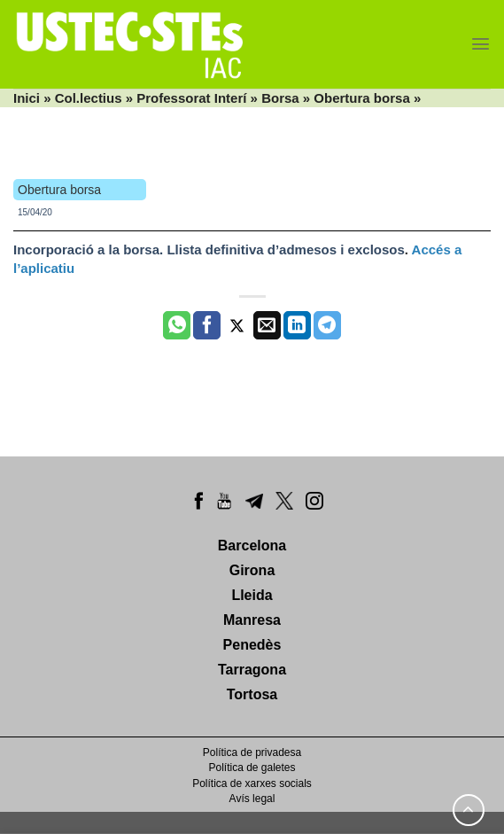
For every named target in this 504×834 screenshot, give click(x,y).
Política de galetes (252, 768)
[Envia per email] (267, 325)
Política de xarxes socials (252, 783)
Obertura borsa (361, 98)
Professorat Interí (191, 98)
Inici (27, 98)
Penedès (252, 645)
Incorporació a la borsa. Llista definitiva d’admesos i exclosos (209, 249)
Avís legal (252, 799)
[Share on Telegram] (327, 325)
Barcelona (252, 546)
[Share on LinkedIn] (297, 325)
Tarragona (252, 670)
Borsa (280, 98)
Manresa (252, 620)
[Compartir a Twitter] (237, 325)
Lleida (252, 595)
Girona (252, 570)
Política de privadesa (252, 752)
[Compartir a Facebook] (207, 325)
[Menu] (481, 44)
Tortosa (252, 694)
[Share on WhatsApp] (177, 325)
